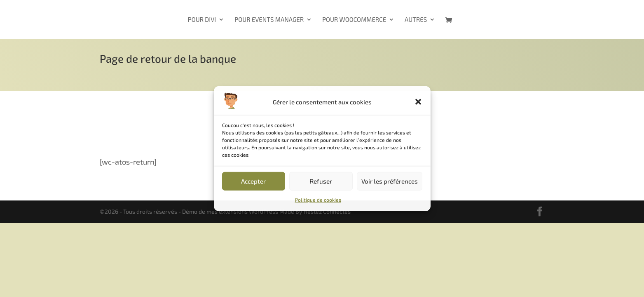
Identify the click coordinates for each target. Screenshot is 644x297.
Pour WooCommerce (354, 20)
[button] (418, 102)
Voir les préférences (390, 181)
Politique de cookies (318, 200)
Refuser (321, 181)
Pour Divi (202, 20)
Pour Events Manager (269, 20)
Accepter (253, 181)
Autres (416, 20)
